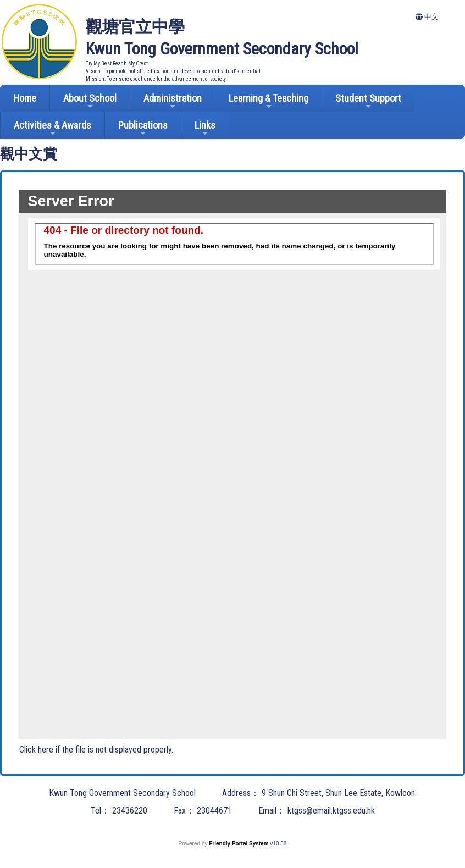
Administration (173, 101)
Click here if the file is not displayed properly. (96, 750)
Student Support (368, 101)
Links (205, 128)
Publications (143, 128)
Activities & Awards (52, 128)
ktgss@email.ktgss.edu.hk (331, 811)
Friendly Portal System (239, 844)
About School (90, 101)
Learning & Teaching (269, 101)
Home (25, 98)
